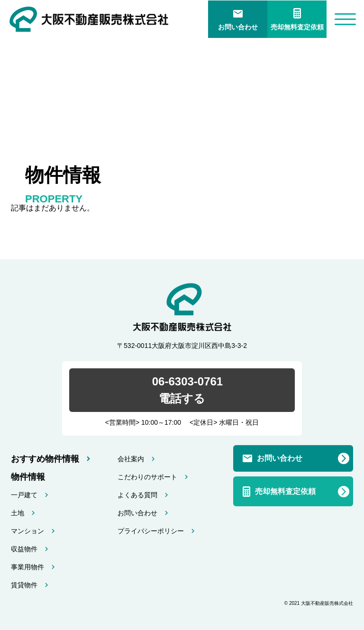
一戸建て (24, 495)
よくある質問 (137, 495)
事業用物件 (27, 567)
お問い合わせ (238, 27)
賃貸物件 (24, 585)
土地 (18, 513)
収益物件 (24, 549)
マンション (27, 531)
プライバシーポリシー (151, 531)
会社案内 (131, 459)
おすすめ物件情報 (45, 459)
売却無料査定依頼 (297, 27)
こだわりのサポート (147, 477)
